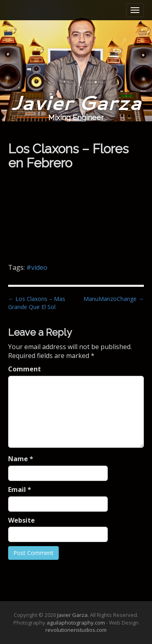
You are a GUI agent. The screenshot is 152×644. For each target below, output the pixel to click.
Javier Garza (76, 102)
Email (20, 489)
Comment (25, 369)
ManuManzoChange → (114, 299)
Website (21, 520)
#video (37, 267)
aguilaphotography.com (76, 623)
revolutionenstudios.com (76, 630)
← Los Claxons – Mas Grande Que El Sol (37, 303)
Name (21, 459)
